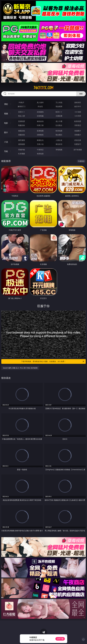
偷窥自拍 (22, 131)
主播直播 (59, 116)
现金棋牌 (59, 106)
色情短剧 (40, 154)
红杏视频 (22, 154)
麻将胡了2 (22, 106)
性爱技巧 (78, 144)
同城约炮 (22, 150)
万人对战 (59, 102)
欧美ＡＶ (59, 112)
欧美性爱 (78, 121)
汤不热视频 (78, 150)
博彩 (6, 104)
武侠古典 (78, 140)
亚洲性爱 (22, 121)
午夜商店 (40, 150)
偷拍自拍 (40, 121)
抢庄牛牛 (78, 106)
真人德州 (40, 102)
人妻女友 (59, 140)
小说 (6, 142)
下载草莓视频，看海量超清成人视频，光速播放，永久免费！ (53, 361)
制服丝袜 (22, 125)
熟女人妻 (22, 116)
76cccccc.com (43, 88)
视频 (6, 114)
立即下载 (60, 639)
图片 (6, 132)
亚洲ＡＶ (22, 112)
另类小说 (40, 144)
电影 (6, 123)
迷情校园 (22, 144)
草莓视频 (59, 150)
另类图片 (78, 135)
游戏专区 (78, 102)
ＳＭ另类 (78, 116)
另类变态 (78, 125)
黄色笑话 (59, 144)
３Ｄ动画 (78, 112)
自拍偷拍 (40, 112)
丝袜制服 (40, 116)
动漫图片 (78, 131)
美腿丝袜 (22, 135)
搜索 (81, 94)
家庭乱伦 (40, 140)
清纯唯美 (40, 135)
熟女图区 (59, 135)
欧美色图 (59, 131)
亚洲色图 (40, 131)
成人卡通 (59, 121)
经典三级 (40, 125)
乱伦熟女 (59, 125)
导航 (6, 151)
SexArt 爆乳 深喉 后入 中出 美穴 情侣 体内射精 (20, 368)
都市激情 (22, 140)
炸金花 (40, 106)
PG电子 (22, 102)
